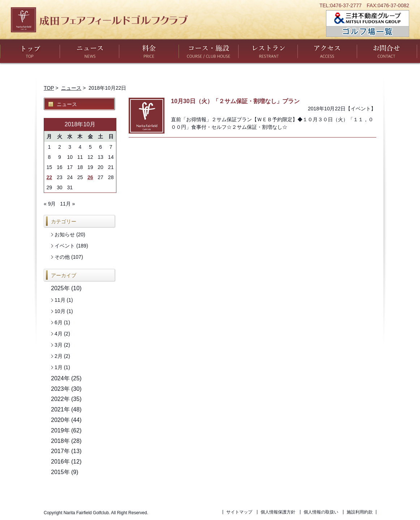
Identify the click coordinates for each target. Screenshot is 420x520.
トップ (30, 51)
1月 (59, 367)
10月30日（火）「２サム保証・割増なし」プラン (235, 101)
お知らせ (65, 234)
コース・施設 (209, 51)
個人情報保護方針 (278, 512)
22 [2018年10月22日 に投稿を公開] (50, 177)
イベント (361, 109)
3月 (59, 345)
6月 (59, 322)
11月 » (67, 204)
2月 (59, 356)
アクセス (327, 51)
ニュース (89, 51)
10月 (60, 311)
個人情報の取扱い (321, 512)
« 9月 (50, 204)
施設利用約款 (360, 512)
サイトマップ (239, 512)
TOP (49, 88)
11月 (60, 300)
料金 (149, 51)
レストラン (268, 51)
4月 (59, 334)
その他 (62, 257)
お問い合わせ (387, 51)
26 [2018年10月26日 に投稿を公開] (90, 177)
